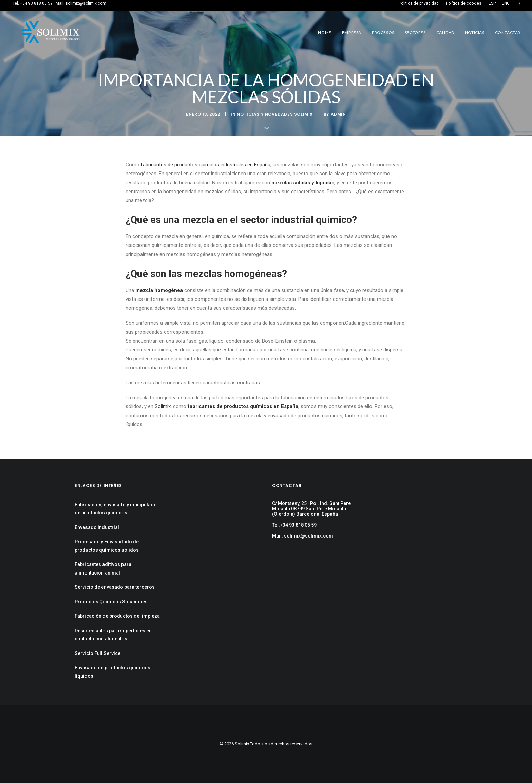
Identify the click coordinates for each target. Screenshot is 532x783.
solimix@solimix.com (86, 3)
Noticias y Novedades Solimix (275, 114)
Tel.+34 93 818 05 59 (294, 525)
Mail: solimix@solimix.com (303, 536)
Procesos (383, 32)
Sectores (415, 32)
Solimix (163, 406)
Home (325, 32)
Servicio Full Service (98, 653)
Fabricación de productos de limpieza (117, 616)
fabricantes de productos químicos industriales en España (206, 165)
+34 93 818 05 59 (36, 3)
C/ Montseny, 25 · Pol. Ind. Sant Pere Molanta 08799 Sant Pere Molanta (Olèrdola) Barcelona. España (311, 509)
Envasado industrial (97, 527)
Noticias (475, 32)
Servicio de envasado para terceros (115, 587)
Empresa (352, 32)
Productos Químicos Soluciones (111, 602)
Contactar (508, 32)
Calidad (445, 32)
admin (338, 114)
